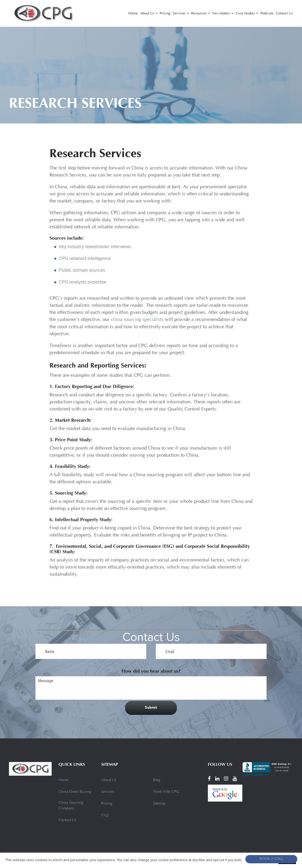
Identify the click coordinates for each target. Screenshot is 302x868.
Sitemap (159, 803)
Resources (199, 14)
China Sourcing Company (71, 805)
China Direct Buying (75, 792)
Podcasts (267, 14)
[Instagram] (226, 778)
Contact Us (285, 14)
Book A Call (271, 859)
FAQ (105, 815)
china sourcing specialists (137, 320)
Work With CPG (166, 792)
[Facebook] (209, 778)
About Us (147, 14)
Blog (157, 780)
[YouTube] (235, 778)
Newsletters (221, 14)
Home (133, 14)
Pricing (165, 14)
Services (179, 14)
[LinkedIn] (217, 778)
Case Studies (245, 14)
